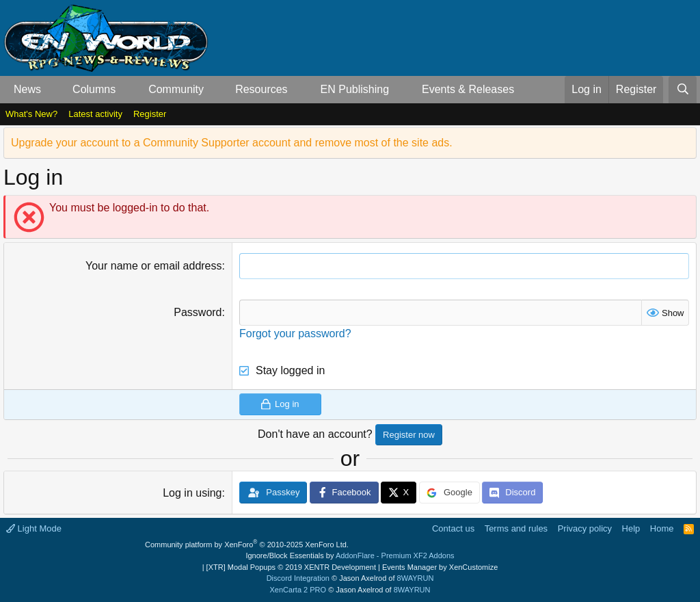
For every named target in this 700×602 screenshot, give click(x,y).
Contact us (453, 528)
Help (631, 528)
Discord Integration (298, 578)
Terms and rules (516, 528)
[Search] (683, 90)
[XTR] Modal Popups (291, 567)
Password (198, 312)
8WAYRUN (416, 578)
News (27, 89)
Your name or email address (154, 266)
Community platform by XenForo (247, 545)
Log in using (192, 493)
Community (176, 89)
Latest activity (95, 114)
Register (150, 114)
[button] (52, 90)
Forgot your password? (295, 333)
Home (662, 528)
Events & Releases (468, 89)
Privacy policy (585, 528)
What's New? (31, 114)
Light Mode (34, 528)
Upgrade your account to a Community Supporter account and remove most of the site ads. (232, 143)
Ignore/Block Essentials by (350, 555)
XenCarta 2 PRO (298, 590)
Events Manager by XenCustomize (440, 567)
